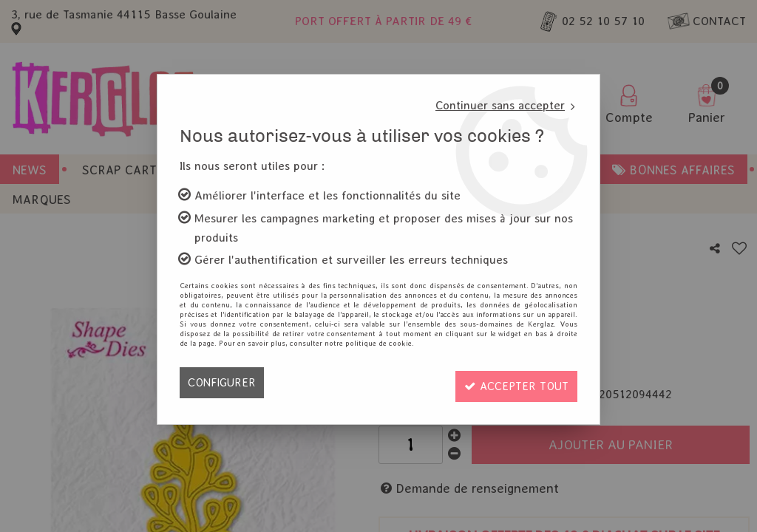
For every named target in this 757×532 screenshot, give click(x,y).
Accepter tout (512, 382)
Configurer (223, 382)
